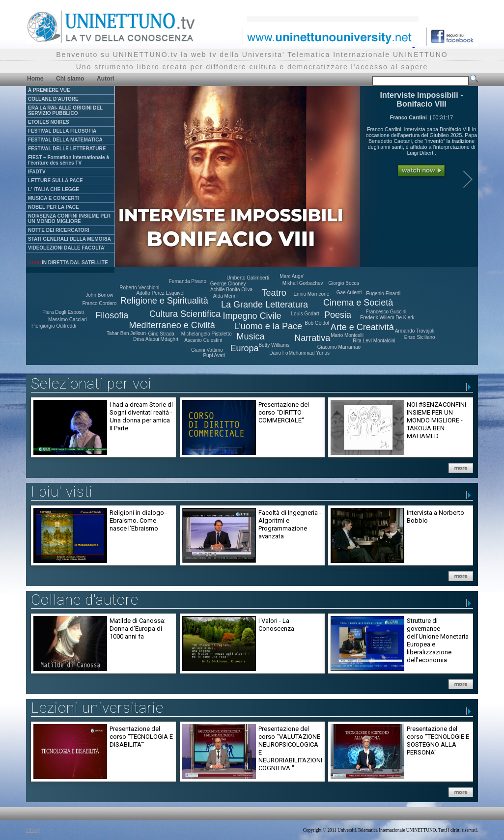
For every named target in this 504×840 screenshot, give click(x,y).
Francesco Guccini (386, 312)
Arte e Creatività (362, 327)
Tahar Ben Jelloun (126, 333)
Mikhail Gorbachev (303, 283)
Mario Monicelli (347, 335)
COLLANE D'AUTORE (53, 99)
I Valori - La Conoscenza (276, 625)
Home (35, 79)
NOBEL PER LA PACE (54, 207)
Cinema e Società (358, 303)
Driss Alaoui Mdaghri (156, 339)
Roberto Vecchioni (139, 288)
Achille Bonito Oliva (231, 290)
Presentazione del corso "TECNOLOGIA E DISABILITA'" (141, 737)
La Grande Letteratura (265, 305)
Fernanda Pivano (188, 281)
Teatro (274, 293)
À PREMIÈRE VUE (49, 90)
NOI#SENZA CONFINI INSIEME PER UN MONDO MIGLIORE (69, 219)
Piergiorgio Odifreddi (54, 326)
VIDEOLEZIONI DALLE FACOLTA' (67, 248)
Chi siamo (70, 79)
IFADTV (37, 172)
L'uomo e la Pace (268, 326)
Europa (244, 348)
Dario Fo (279, 353)
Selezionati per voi (91, 383)
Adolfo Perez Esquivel (161, 293)
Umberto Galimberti (248, 278)
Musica (250, 336)
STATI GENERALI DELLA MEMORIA (70, 239)
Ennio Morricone (311, 294)
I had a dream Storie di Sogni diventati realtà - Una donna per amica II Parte (141, 416)
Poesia (338, 315)
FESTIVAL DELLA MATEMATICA (65, 140)
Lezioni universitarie (97, 708)
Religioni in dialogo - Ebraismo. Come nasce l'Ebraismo (139, 520)
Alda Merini (225, 296)
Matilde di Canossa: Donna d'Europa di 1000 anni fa (138, 629)
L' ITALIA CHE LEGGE (54, 189)
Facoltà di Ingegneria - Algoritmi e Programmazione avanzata (290, 524)
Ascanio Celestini (203, 340)
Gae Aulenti (349, 293)
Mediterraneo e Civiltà (172, 325)
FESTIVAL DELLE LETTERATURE (67, 149)
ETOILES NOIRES (49, 122)
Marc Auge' (292, 276)
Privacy (33, 830)
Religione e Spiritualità (164, 301)
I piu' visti (62, 491)
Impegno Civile (252, 316)
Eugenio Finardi (383, 294)
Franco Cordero (99, 303)
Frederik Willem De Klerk (387, 318)
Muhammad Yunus (309, 353)
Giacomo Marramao (339, 347)
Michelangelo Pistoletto (207, 334)
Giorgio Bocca (344, 283)
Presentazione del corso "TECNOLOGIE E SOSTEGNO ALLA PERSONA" (438, 741)
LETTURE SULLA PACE (56, 181)
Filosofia (112, 315)
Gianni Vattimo (207, 350)
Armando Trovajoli (415, 331)
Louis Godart (305, 314)
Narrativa (312, 338)
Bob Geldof (317, 323)
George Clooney (228, 284)
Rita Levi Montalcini (374, 341)
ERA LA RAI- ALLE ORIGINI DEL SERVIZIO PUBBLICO (65, 111)
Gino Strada (161, 334)
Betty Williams (274, 345)
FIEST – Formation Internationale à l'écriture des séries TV (69, 160)
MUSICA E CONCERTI (54, 198)
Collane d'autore (85, 600)
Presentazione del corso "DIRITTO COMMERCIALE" (284, 412)
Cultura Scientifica (185, 314)
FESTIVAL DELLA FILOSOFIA (62, 131)
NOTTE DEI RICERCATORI (59, 230)
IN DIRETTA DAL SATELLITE (68, 263)
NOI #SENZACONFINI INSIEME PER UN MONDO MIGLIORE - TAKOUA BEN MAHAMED (436, 420)
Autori (105, 79)
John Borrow (99, 295)
